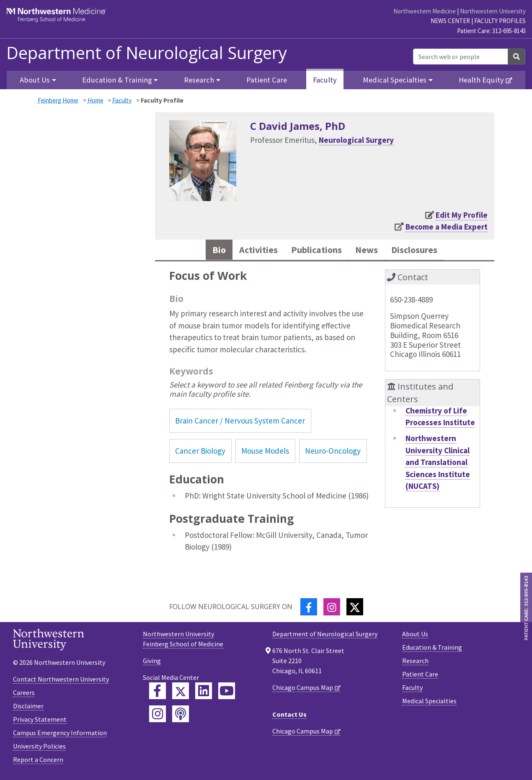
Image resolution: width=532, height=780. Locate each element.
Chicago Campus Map (303, 689)
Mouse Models (265, 453)
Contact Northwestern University (61, 681)
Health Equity (481, 80)
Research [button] (199, 80)
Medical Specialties (429, 703)
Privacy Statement (40, 721)
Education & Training (432, 649)
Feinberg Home (58, 100)
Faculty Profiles (500, 21)
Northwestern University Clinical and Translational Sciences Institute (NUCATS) (438, 464)
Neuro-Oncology (333, 453)
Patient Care (267, 80)
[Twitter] (355, 608)
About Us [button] (35, 80)
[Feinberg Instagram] (158, 715)
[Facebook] (309, 608)
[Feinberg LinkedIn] (204, 692)
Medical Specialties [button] (395, 80)
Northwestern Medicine (425, 11)
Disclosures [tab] (423, 251)
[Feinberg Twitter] (181, 692)
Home (96, 100)
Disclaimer (28, 708)
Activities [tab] (250, 251)
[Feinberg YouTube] (227, 692)
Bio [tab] (207, 251)
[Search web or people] (461, 57)
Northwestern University (493, 11)
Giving (152, 662)
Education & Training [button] (117, 80)
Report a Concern (38, 762)
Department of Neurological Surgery (147, 53)
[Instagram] (332, 608)
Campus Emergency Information (60, 735)
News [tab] (370, 251)
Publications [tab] (315, 251)
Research (415, 662)
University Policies (39, 748)
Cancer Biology (200, 453)
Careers (24, 695)
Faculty (325, 80)
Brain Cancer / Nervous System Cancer (240, 422)
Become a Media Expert (447, 227)
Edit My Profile (462, 215)
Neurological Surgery (356, 140)
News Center (450, 21)
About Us (415, 635)
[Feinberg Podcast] (181, 715)
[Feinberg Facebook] (158, 692)
